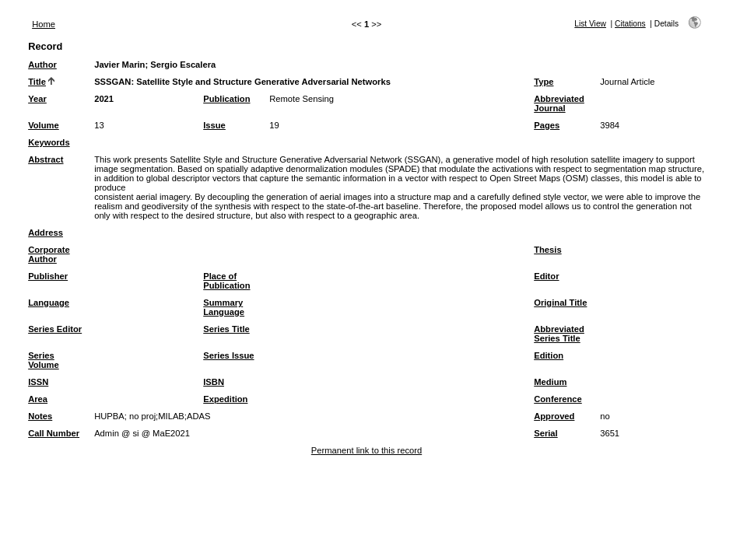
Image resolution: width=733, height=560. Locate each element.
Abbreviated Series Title (559, 334)
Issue (214, 125)
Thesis (547, 250)
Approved (554, 416)
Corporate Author (49, 254)
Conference (558, 399)
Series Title (226, 329)
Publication (226, 99)
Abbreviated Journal (559, 103)
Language (49, 303)
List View (590, 24)
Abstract (46, 159)
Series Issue (228, 355)
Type (544, 82)
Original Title (560, 303)
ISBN (214, 382)
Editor (546, 276)
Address (46, 233)
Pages (547, 125)
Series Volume (44, 360)
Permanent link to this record (366, 450)
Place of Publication (226, 281)
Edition (549, 355)
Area (38, 399)
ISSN (38, 382)
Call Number (54, 433)
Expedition (225, 399)
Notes (40, 416)
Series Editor (55, 329)
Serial (545, 433)
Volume (44, 125)
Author (42, 65)
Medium (550, 382)
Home (44, 24)
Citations (630, 24)
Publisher (48, 276)
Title (37, 82)
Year (37, 99)
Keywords (49, 142)
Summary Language (224, 307)
